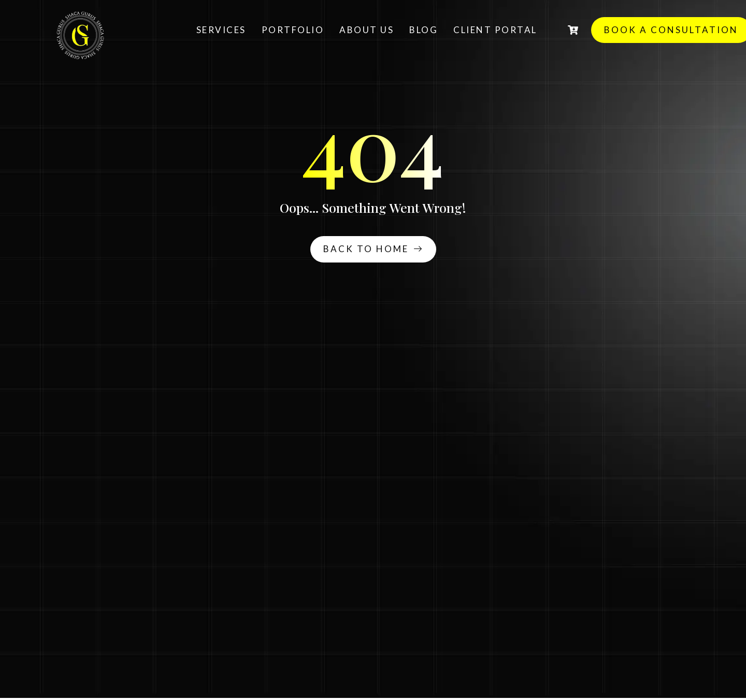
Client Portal (495, 30)
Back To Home (373, 249)
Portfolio (293, 30)
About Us (367, 30)
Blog (424, 30)
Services (221, 30)
